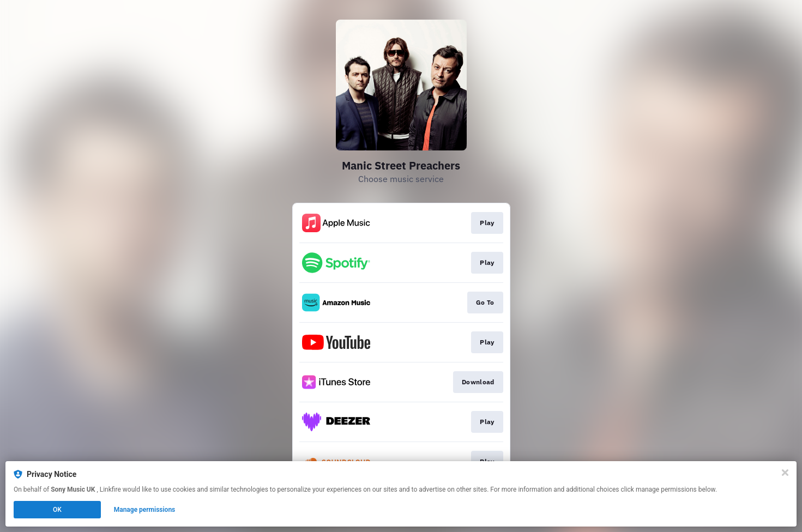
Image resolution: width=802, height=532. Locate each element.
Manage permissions (145, 510)
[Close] (785, 473)
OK (57, 510)
